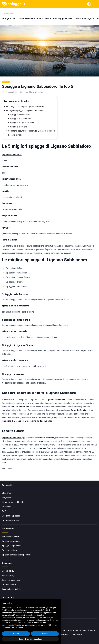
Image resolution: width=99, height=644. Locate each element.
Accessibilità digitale (11, 589)
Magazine (6, 498)
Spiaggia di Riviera (18, 127)
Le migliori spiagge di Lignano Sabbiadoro (25, 111)
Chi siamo (6, 493)
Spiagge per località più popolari (16, 555)
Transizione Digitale (85, 19)
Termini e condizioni (11, 580)
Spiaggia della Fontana (20, 115)
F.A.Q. (4, 511)
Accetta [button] (45, 634)
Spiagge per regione (11, 541)
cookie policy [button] (39, 615)
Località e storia (15, 135)
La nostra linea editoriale (13, 502)
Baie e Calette (44, 19)
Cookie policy (8, 571)
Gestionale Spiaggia (11, 516)
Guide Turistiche (27, 19)
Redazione (7, 507)
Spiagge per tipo (9, 550)
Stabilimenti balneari (11, 536)
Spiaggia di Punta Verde (21, 119)
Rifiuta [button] (16, 634)
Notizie (6, 82)
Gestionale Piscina (10, 520)
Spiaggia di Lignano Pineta (22, 123)
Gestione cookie (9, 585)
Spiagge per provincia (12, 546)
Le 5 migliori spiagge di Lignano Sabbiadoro (26, 106)
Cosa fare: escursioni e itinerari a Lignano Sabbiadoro (32, 131)
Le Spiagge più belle (63, 19)
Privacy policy (8, 575)
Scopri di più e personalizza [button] (30, 639)
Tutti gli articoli (9, 19)
